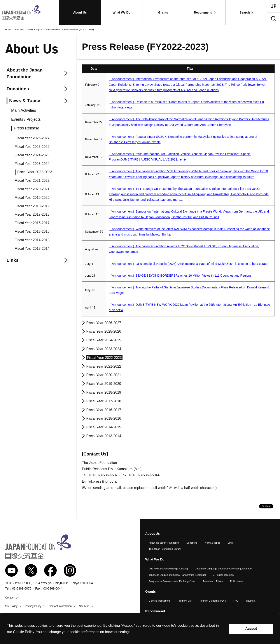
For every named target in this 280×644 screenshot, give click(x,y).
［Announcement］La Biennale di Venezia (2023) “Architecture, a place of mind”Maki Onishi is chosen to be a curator (189, 264)
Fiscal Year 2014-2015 (104, 427)
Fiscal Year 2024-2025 (104, 340)
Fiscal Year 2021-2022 (104, 366)
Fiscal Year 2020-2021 (104, 375)
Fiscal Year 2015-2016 (104, 418)
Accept (251, 629)
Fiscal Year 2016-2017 (104, 410)
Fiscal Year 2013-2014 (104, 436)
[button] (80, 12)
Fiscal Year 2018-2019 (104, 392)
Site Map (84, 606)
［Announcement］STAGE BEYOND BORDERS (181, 276)
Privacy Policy (33, 606)
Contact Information (60, 606)
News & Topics (35, 30)
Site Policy (11, 606)
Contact (10, 598)
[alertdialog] (140, 629)
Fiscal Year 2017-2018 (104, 401)
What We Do (155, 559)
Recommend (155, 611)
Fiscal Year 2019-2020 (104, 384)
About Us (19, 30)
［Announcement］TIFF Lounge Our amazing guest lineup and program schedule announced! (189, 194)
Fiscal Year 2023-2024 (104, 349)
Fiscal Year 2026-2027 (104, 323)
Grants (150, 591)
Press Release (53, 30)
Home (8, 30)
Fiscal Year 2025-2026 (104, 331)
